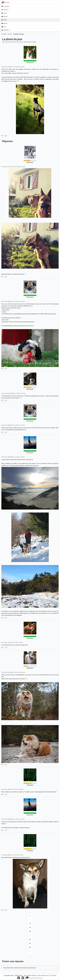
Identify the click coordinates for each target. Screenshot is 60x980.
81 (30, 935)
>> (30, 955)
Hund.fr (5, 2)
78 (30, 923)
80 (30, 931)
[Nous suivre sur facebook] (19, 978)
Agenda (4, 23)
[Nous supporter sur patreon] (34, 978)
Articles (5, 16)
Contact (54, 975)
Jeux (4, 27)
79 (30, 927)
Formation (5, 6)
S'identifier (6, 30)
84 (30, 947)
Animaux (6, 10)
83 (30, 943)
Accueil (4, 34)
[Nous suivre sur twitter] (23, 978)
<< (30, 916)
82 (30, 939)
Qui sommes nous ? (44, 975)
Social (4, 13)
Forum (4, 20)
